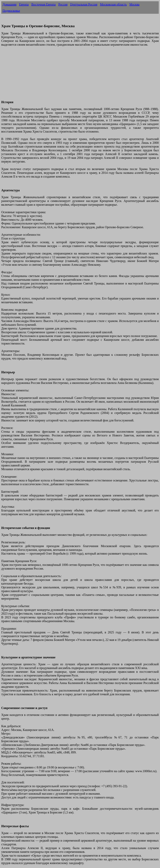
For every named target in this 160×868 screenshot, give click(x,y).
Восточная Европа (43, 4)
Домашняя (9, 4)
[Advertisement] (80, 75)
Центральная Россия (84, 4)
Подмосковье (11, 11)
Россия (63, 4)
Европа (24, 4)
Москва (134, 4)
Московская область (113, 4)
